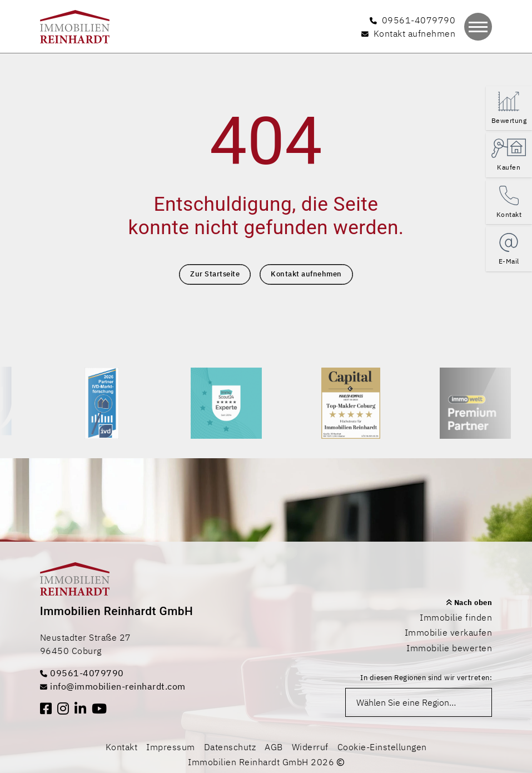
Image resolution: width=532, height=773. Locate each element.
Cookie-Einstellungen (382, 747)
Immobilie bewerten (449, 648)
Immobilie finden (456, 617)
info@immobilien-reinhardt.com (113, 686)
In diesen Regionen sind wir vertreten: (426, 678)
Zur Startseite (215, 274)
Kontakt (122, 747)
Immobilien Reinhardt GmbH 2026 (266, 762)
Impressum (171, 747)
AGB (274, 747)
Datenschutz (230, 747)
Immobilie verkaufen (449, 632)
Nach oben (469, 603)
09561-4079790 (82, 673)
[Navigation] (478, 27)
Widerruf (310, 747)
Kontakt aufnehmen (306, 274)
